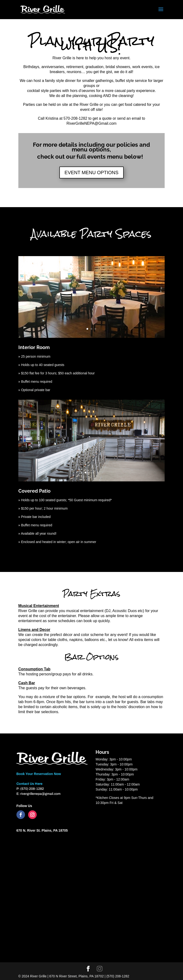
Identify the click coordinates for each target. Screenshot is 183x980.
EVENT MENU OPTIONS (91, 172)
